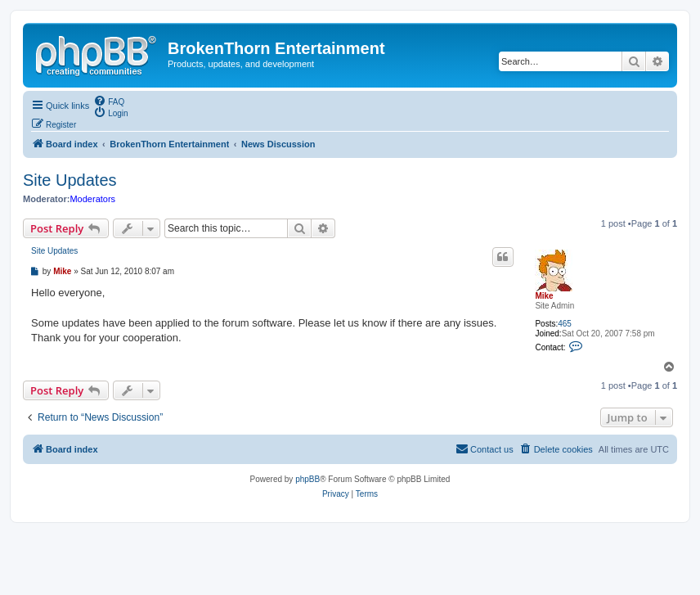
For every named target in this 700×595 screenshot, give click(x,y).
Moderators (92, 199)
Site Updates (70, 180)
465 (565, 324)
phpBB (307, 479)
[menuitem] (109, 101)
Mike (544, 296)
